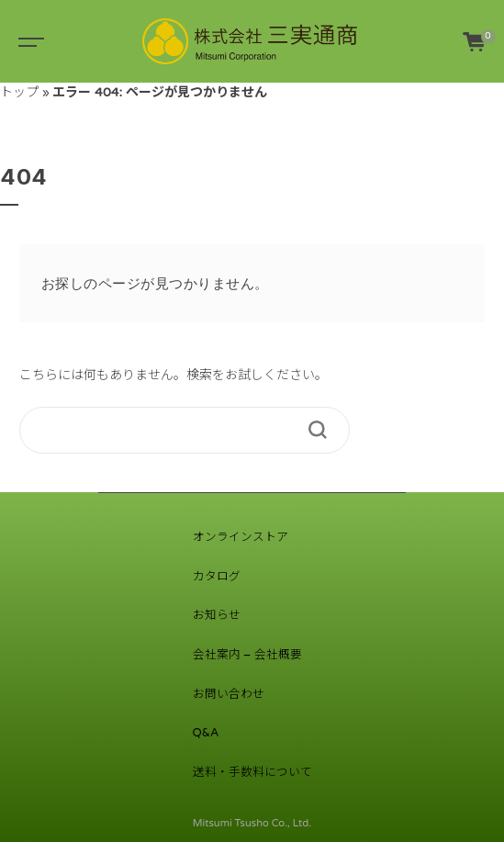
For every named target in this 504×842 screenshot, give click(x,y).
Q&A (206, 733)
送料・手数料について (252, 772)
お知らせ (217, 615)
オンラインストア (241, 537)
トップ (19, 92)
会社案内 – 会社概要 (247, 655)
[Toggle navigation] (28, 41)
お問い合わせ (229, 694)
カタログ (217, 577)
